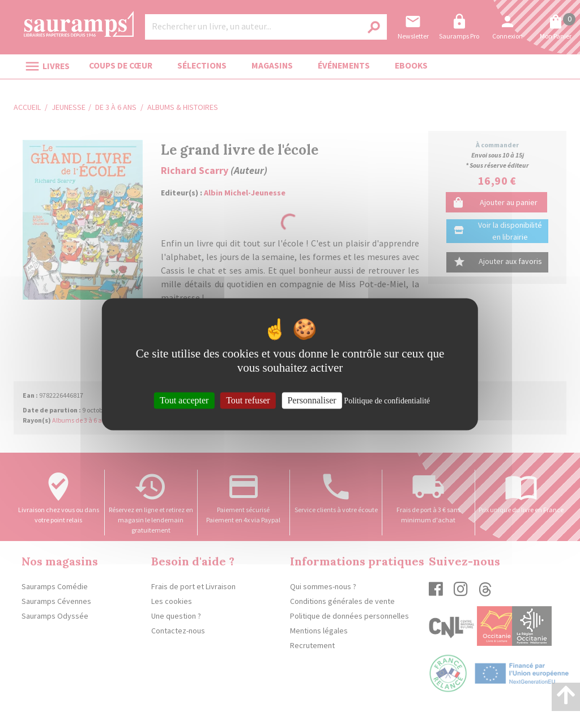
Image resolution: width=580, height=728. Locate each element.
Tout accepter (184, 400)
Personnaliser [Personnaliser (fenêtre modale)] (312, 400)
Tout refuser (248, 400)
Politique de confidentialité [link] (387, 401)
